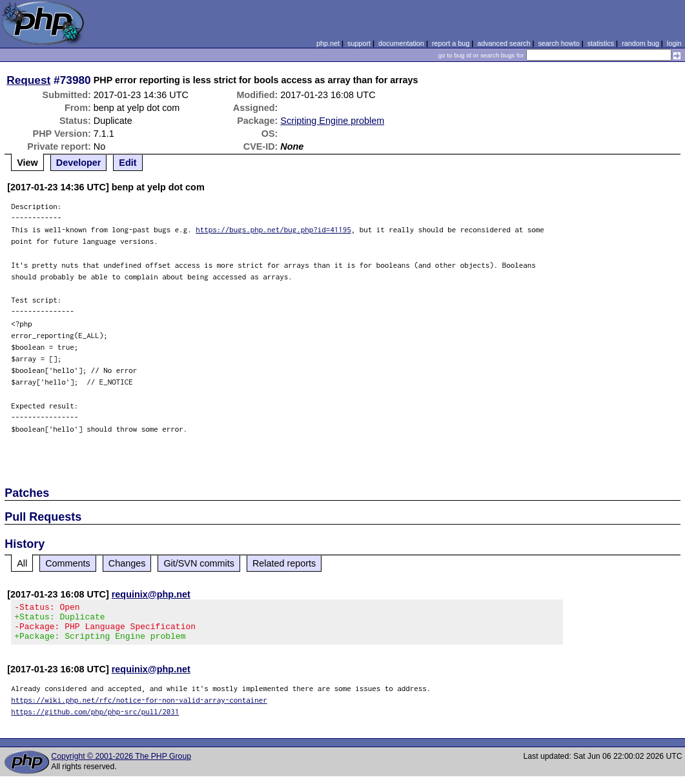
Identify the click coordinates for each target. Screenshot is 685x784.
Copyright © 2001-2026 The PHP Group (121, 764)
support (359, 43)
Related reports (284, 563)
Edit (128, 163)
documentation (401, 43)
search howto (558, 43)
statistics (601, 43)
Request (28, 80)
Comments (68, 563)
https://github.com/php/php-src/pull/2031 (95, 719)
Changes (127, 563)
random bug (640, 43)
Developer (79, 163)
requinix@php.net (151, 594)
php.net (328, 43)
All (22, 563)
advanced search (504, 43)
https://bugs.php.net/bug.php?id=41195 (273, 229)
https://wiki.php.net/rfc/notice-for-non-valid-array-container (139, 708)
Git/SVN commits (199, 563)
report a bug (451, 43)
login (674, 43)
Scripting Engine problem (332, 121)
